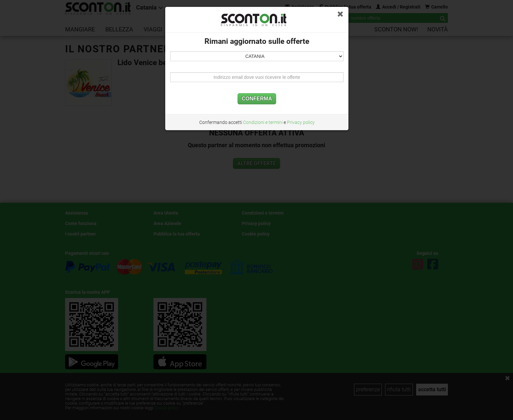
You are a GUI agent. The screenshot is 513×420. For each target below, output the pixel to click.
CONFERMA (257, 99)
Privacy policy (301, 122)
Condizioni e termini (263, 122)
